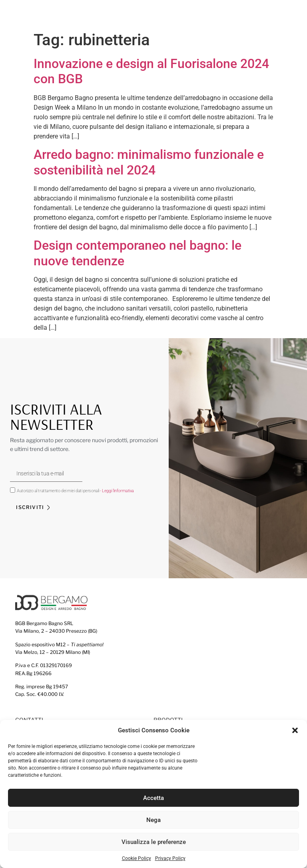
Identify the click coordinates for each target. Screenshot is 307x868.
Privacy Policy (170, 859)
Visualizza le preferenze (154, 842)
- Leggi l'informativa (117, 491)
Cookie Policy (137, 859)
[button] (295, 730)
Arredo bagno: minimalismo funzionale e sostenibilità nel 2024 (149, 162)
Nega (153, 820)
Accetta (153, 798)
